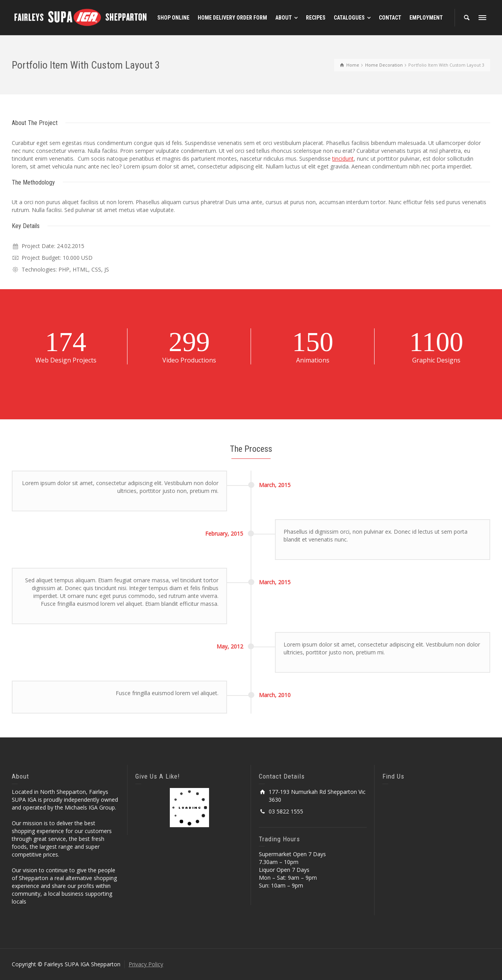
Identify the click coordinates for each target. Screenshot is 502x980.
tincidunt (343, 159)
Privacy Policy (146, 964)
